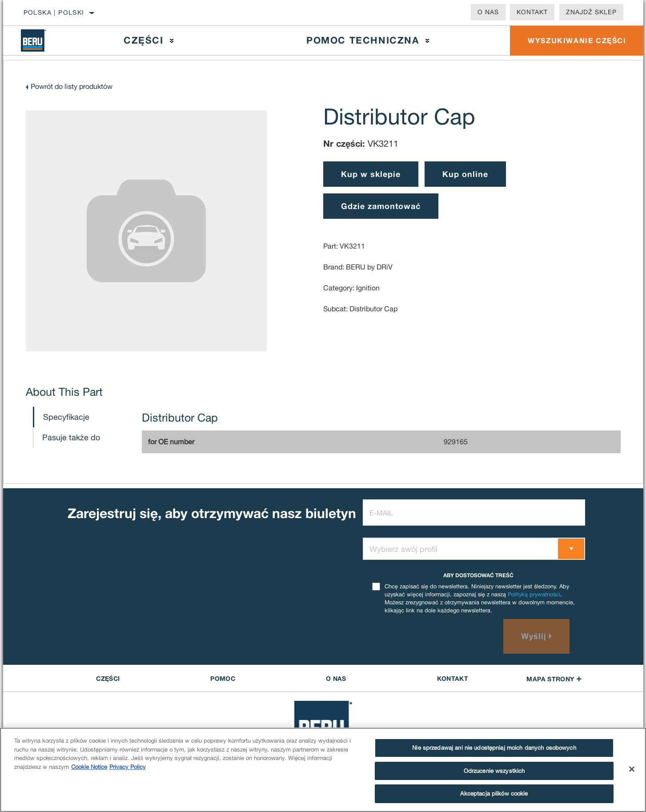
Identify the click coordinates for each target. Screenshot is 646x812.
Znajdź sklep (591, 12)
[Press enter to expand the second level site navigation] (172, 41)
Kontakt (532, 12)
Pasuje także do (71, 437)
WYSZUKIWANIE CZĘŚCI (577, 40)
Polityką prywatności (534, 594)
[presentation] (430, 636)
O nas (488, 12)
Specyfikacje (66, 417)
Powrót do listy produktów (72, 86)
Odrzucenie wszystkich (494, 771)
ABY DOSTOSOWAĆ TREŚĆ (478, 575)
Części (144, 40)
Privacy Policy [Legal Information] (128, 767)
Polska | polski (54, 12)
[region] (323, 770)
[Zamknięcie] (632, 769)
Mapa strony (554, 679)
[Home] (40, 40)
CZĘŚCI (108, 678)
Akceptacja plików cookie (494, 794)
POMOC (223, 678)
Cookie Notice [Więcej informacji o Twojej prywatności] (89, 767)
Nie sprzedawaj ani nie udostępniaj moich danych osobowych (494, 748)
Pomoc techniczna (363, 40)
